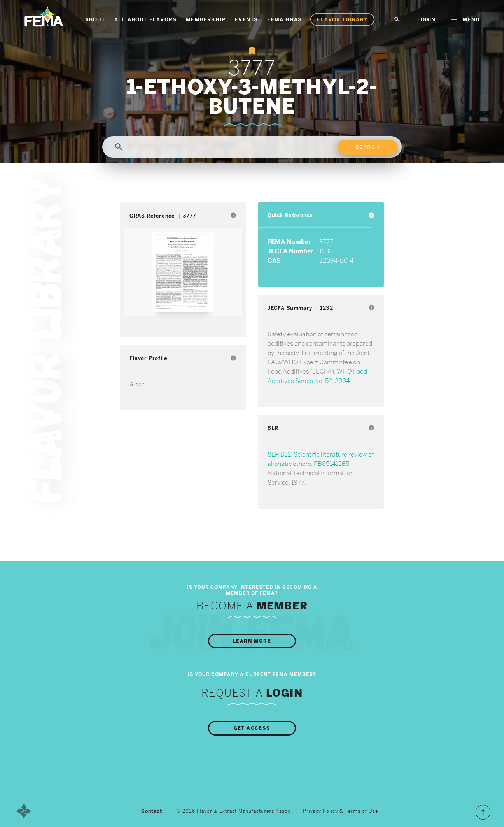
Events (246, 19)
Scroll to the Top (483, 812)
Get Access (252, 728)
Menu (465, 19)
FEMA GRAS (284, 19)
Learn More (252, 641)
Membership (206, 19)
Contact (152, 811)
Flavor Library (342, 19)
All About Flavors (145, 19)
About (95, 19)
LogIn (426, 19)
